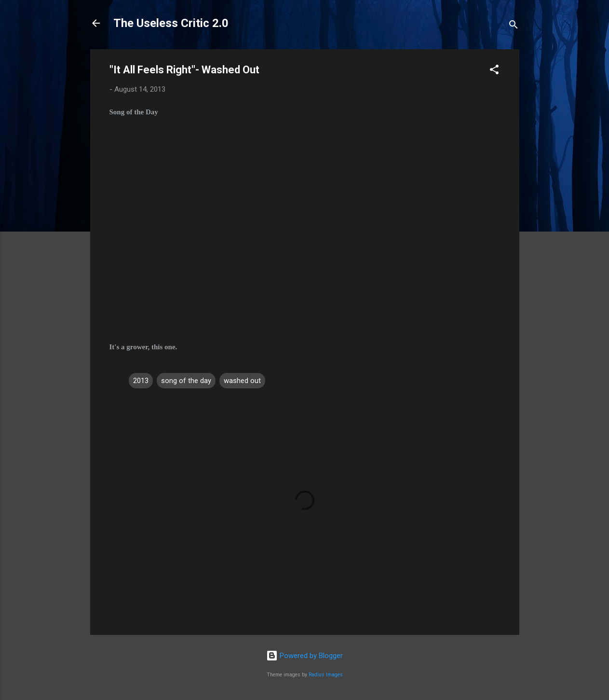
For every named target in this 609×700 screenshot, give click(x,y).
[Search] (514, 26)
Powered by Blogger (304, 656)
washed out (242, 381)
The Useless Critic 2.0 (171, 23)
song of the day (186, 381)
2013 (141, 381)
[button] (494, 71)
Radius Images (326, 675)
